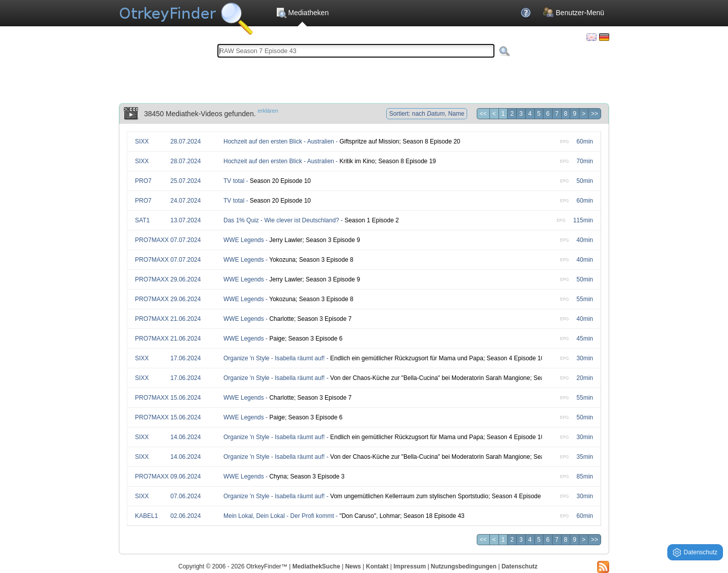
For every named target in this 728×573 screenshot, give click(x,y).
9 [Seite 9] (575, 114)
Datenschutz (519, 566)
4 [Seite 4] (530, 114)
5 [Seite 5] (539, 114)
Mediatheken (302, 13)
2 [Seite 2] (512, 114)
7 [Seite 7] (557, 114)
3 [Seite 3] (521, 114)
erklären (268, 111)
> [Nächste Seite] (584, 114)
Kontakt (377, 566)
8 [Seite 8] (566, 114)
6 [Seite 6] (548, 114)
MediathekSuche (316, 566)
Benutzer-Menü (574, 13)
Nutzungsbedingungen (464, 566)
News (353, 566)
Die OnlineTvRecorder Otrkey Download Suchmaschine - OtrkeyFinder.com (186, 15)
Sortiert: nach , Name (427, 114)
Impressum (409, 566)
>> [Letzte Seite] (595, 114)
